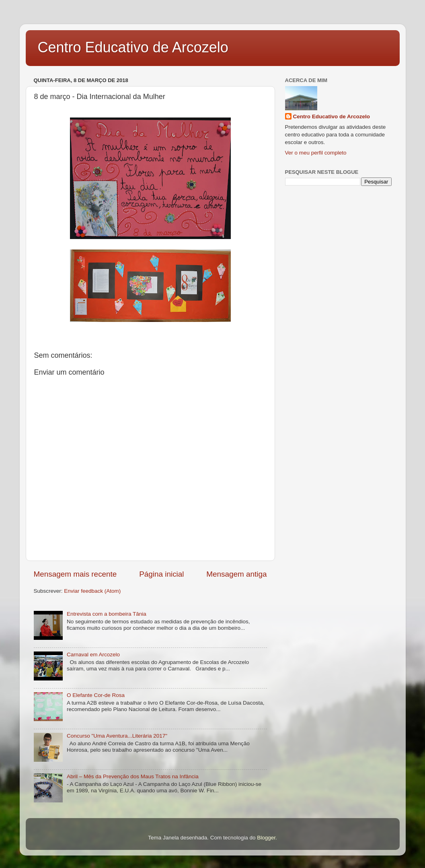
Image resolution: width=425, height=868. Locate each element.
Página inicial (161, 574)
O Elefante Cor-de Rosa (96, 695)
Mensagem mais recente (75, 574)
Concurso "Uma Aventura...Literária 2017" (117, 736)
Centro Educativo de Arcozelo (133, 47)
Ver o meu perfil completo (316, 153)
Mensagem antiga (236, 574)
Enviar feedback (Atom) (92, 591)
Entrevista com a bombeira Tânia (107, 614)
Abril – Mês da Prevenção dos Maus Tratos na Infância (133, 776)
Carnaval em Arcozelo (93, 655)
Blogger (266, 838)
